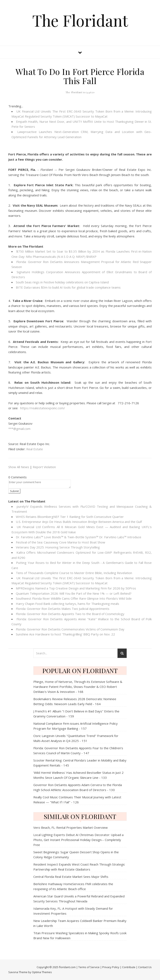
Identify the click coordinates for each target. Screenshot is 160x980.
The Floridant (80, 20)
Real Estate (35, 449)
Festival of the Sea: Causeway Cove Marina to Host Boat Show (61, 542)
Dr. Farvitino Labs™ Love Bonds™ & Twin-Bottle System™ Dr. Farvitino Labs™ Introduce (79, 537)
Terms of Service (89, 967)
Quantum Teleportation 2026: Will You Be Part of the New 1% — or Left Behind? (74, 593)
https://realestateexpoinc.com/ (43, 408)
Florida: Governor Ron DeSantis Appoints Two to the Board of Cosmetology (70, 614)
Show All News (19, 467)
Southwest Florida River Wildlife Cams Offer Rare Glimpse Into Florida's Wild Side (74, 598)
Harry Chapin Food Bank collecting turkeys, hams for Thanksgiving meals (67, 604)
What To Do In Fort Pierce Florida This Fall (80, 76)
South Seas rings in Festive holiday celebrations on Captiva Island (62, 282)
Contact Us (145, 967)
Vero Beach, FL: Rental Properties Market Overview (71, 827)
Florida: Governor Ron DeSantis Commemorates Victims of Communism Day (70, 629)
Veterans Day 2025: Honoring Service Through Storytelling (58, 547)
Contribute (129, 967)
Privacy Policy (111, 967)
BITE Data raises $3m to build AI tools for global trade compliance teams (68, 287)
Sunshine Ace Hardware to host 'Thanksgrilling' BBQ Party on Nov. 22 (65, 634)
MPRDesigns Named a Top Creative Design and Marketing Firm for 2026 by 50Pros (76, 588)
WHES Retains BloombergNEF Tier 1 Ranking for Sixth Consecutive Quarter (70, 517)
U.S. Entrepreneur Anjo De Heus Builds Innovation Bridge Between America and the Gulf (79, 522)
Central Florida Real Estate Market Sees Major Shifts (71, 877)
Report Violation (44, 467)
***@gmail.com (19, 429)
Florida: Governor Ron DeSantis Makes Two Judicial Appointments (63, 609)
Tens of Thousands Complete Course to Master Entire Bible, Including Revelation (74, 573)
